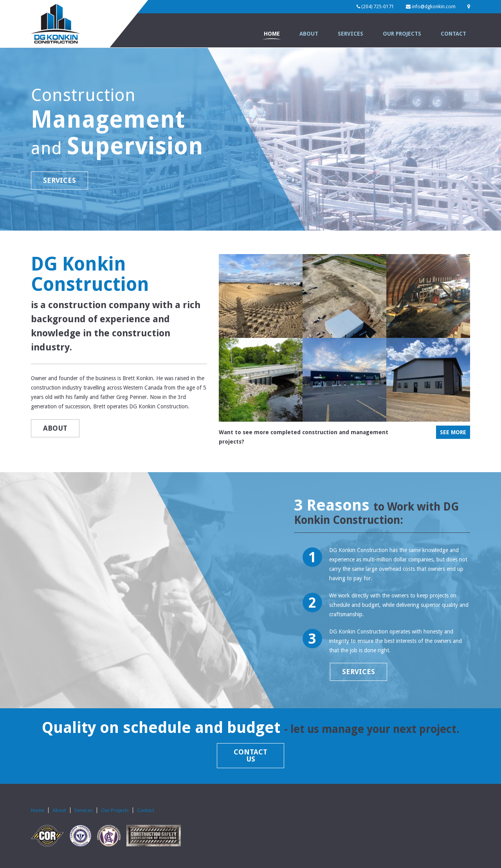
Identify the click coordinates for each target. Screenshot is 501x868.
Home (272, 34)
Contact (453, 34)
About (309, 34)
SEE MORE (453, 432)
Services (351, 34)
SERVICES (59, 180)
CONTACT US (250, 755)
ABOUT (55, 428)
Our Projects (402, 34)
